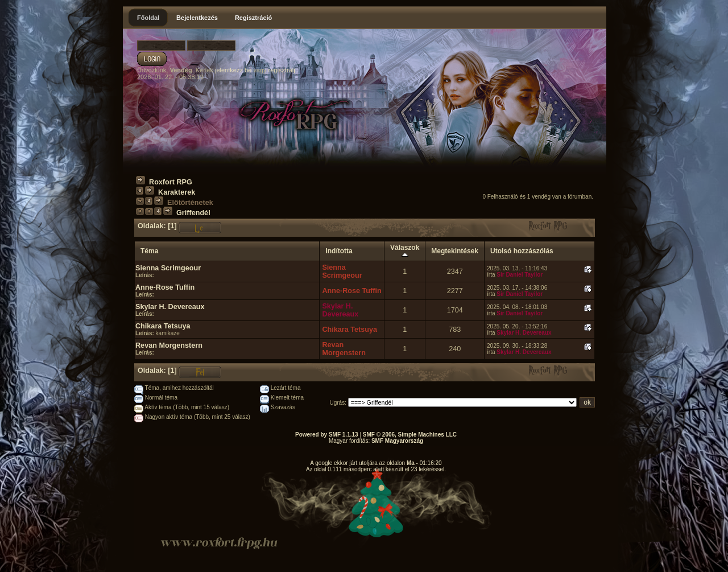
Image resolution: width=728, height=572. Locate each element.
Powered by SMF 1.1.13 (327, 435)
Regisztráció (253, 18)
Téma (149, 251)
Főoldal (148, 18)
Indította (339, 251)
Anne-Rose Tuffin (165, 287)
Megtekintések (455, 251)
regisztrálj (282, 70)
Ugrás (338, 403)
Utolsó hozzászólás (522, 251)
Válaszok (405, 251)
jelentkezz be (233, 70)
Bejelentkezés (197, 18)
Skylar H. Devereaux (170, 307)
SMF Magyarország (397, 441)
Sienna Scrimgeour (168, 268)
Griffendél (193, 213)
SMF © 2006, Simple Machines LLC (410, 435)
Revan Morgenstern (169, 345)
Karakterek (177, 192)
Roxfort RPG (171, 182)
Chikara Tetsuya (163, 326)
